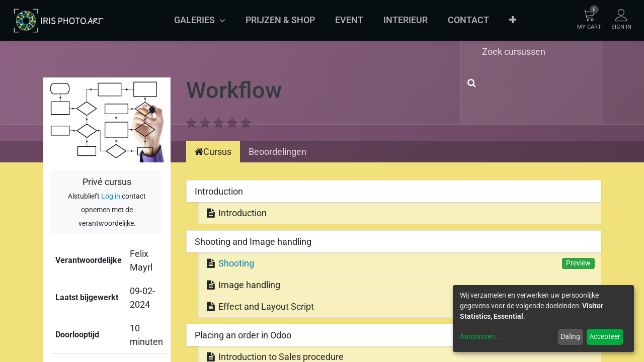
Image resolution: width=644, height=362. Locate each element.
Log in (111, 196)
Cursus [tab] (213, 152)
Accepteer (605, 336)
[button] (513, 20)
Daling (570, 336)
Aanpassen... (480, 336)
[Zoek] (470, 83)
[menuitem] (280, 20)
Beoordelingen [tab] (277, 152)
